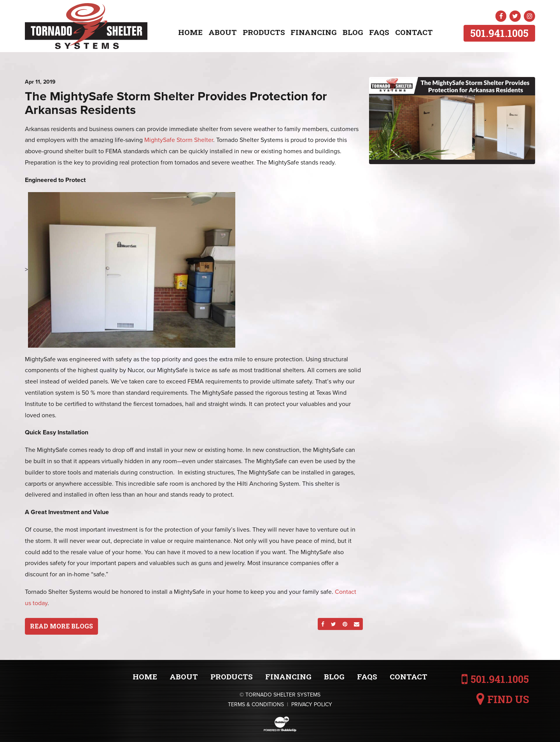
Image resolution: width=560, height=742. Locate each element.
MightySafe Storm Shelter (179, 140)
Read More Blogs (61, 626)
